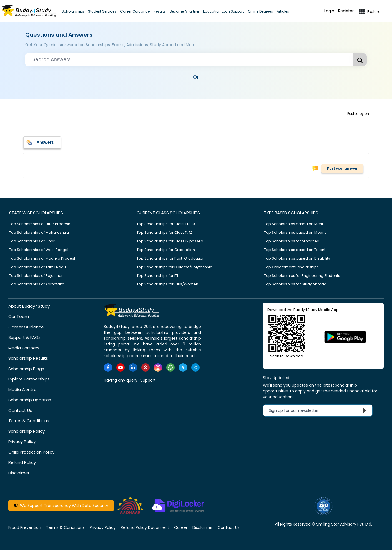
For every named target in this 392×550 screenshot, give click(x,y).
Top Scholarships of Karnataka (37, 284)
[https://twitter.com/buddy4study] (183, 367)
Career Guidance (135, 11)
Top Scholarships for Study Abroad (295, 284)
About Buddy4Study (29, 306)
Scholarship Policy (27, 431)
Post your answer (342, 168)
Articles (283, 11)
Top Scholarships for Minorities (292, 241)
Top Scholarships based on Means (295, 232)
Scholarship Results (28, 358)
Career (181, 527)
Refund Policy (22, 462)
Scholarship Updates (30, 400)
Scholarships (73, 11)
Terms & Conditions (29, 421)
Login (329, 11)
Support (148, 380)
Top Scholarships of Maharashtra (39, 232)
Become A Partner (184, 11)
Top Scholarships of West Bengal (39, 250)
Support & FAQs (24, 337)
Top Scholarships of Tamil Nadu (37, 267)
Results (160, 11)
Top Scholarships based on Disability (297, 258)
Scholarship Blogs (26, 369)
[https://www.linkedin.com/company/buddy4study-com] (133, 367)
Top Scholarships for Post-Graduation (171, 258)
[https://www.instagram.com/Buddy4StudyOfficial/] (158, 367)
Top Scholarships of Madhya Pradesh (43, 258)
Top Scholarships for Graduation (166, 250)
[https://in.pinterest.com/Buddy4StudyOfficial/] (145, 367)
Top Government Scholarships (291, 267)
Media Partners (24, 348)
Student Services (102, 11)
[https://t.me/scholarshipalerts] (195, 367)
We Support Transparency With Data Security (61, 506)
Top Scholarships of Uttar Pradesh (40, 224)
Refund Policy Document (145, 527)
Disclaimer (19, 473)
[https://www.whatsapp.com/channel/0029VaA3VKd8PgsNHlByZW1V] (170, 367)
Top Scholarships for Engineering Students (302, 276)
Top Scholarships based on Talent (295, 250)
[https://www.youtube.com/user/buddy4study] (120, 367)
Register (346, 11)
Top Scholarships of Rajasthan (36, 276)
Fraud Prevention (25, 527)
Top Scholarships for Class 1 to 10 (166, 224)
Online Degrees (260, 11)
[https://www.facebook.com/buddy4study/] (108, 367)
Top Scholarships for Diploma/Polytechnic (174, 267)
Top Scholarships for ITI (157, 276)
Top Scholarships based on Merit (294, 224)
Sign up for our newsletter (319, 410)
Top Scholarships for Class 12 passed (170, 241)
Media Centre (22, 390)
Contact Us (20, 410)
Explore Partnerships (29, 379)
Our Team (19, 316)
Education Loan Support (224, 11)
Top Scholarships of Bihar (32, 241)
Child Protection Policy (31, 452)
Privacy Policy (22, 441)
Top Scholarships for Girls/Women (167, 284)
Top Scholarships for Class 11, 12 (164, 232)
